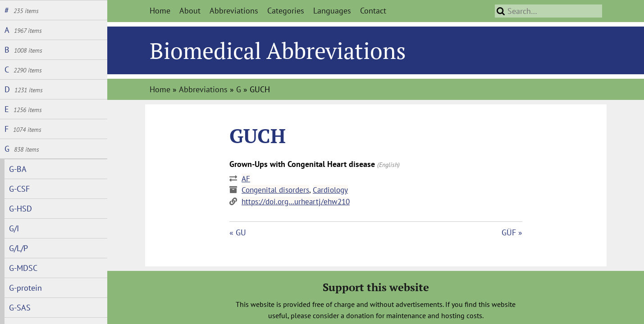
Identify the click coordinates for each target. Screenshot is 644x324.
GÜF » (512, 232)
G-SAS (20, 308)
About (190, 11)
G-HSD (21, 209)
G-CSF (19, 189)
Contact (373, 11)
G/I (14, 228)
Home (160, 11)
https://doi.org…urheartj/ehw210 (296, 202)
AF (246, 179)
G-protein (25, 288)
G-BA (18, 169)
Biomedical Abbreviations (278, 50)
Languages (332, 11)
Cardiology (330, 190)
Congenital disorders (275, 190)
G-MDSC (23, 268)
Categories (286, 11)
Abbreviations (234, 11)
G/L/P (18, 248)
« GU (238, 232)
